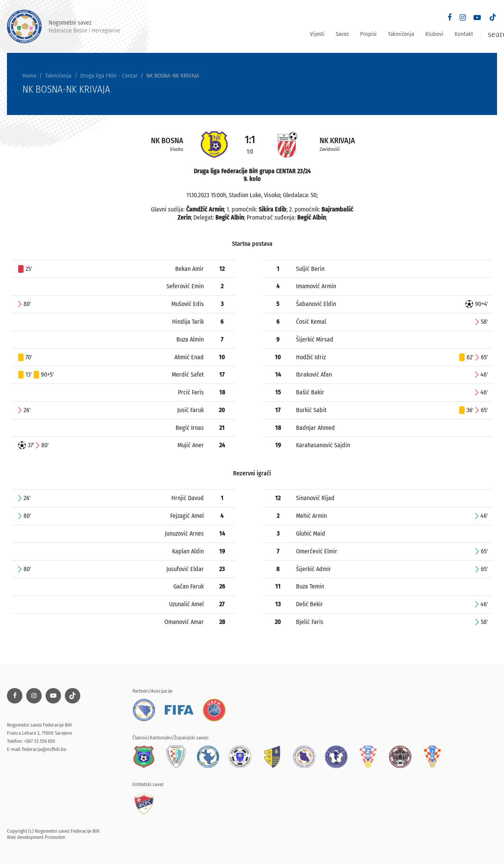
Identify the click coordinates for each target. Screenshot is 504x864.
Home (29, 76)
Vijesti (317, 34)
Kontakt (464, 34)
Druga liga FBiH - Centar (109, 76)
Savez (342, 34)
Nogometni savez (63, 26)
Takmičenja (401, 34)
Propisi (368, 34)
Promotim (55, 837)
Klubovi (434, 34)
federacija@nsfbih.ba (44, 749)
